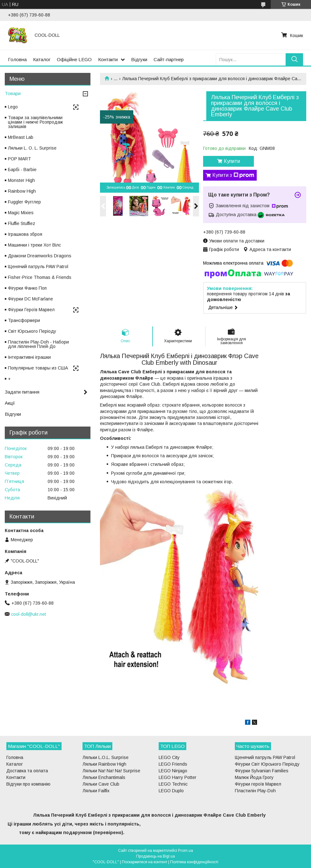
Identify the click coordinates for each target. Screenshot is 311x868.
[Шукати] (294, 59)
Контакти (108, 59)
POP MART (20, 159)
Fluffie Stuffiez (22, 223)
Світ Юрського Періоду (32, 331)
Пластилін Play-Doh (255, 791)
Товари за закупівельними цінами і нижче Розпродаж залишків (35, 122)
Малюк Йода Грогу (254, 777)
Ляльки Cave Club (101, 784)
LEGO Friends (173, 764)
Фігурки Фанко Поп (27, 288)
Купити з (233, 175)
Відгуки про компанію (28, 784)
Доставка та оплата (27, 771)
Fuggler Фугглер (24, 202)
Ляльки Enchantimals (104, 777)
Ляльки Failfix (96, 791)
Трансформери (24, 320)
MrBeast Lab (21, 137)
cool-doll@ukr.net (29, 614)
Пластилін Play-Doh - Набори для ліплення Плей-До (38, 344)
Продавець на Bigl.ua (155, 856)
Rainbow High (22, 191)
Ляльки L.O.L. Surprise (106, 757)
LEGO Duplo (171, 791)
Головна (17, 59)
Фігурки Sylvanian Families (262, 771)
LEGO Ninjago (173, 771)
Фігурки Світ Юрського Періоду (267, 764)
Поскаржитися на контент (145, 862)
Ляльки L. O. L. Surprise (32, 148)
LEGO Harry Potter (178, 777)
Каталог (42, 59)
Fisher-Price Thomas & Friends (40, 277)
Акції (10, 403)
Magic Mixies (21, 213)
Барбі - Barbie (22, 170)
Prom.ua (185, 851)
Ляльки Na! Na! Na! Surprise (111, 771)
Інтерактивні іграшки (29, 357)
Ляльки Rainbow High (104, 764)
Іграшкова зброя (25, 234)
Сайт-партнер (169, 59)
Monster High (21, 180)
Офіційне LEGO (74, 59)
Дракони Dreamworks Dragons (40, 256)
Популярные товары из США (38, 368)
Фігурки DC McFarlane (30, 299)
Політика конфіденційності (194, 862)
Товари (13, 93)
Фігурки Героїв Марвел (31, 310)
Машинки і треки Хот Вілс (34, 245)
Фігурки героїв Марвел (258, 784)
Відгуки (139, 59)
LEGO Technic (173, 784)
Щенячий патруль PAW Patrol (38, 267)
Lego (13, 107)
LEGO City (169, 757)
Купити (232, 161)
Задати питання (22, 392)
